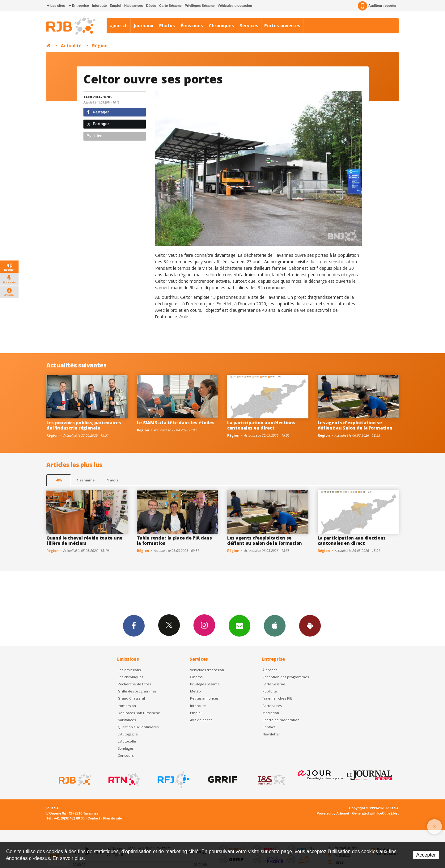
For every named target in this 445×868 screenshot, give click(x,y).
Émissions (192, 25)
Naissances (134, 6)
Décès (151, 6)
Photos (167, 25)
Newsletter (271, 734)
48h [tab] (59, 480)
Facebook (134, 625)
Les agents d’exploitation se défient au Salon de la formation (355, 425)
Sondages (126, 748)
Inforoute (100, 6)
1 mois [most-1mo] (113, 480)
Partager (98, 112)
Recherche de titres (134, 684)
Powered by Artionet (333, 813)
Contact (269, 727)
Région (100, 46)
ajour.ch (119, 25)
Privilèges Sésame (200, 6)
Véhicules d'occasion (235, 6)
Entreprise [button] (79, 6)
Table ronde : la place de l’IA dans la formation (174, 540)
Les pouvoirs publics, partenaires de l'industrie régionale (84, 425)
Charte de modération (281, 720)
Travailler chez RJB (277, 698)
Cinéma (196, 677)
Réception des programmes (286, 677)
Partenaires (272, 706)
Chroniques (221, 25)
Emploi (115, 6)
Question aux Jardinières (138, 727)
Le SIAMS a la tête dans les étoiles (176, 423)
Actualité (71, 46)
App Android (310, 625)
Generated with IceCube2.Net (375, 813)
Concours (126, 755)
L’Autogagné (128, 734)
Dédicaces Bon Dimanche (139, 713)
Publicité (270, 691)
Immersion (127, 706)
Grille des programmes (137, 691)
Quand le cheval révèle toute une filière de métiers (84, 540)
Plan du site (112, 818)
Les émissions (129, 670)
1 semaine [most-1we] (86, 480)
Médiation (271, 713)
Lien (95, 136)
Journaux (143, 25)
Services (249, 25)
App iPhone (275, 625)
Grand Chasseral (131, 698)
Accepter (426, 855)
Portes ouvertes (282, 25)
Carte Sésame (170, 6)
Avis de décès (201, 720)
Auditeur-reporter (377, 6)
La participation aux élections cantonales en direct (261, 425)
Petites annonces (204, 698)
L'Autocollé (127, 741)
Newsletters (239, 625)
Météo (195, 691)
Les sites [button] (56, 6)
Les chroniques (130, 677)
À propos (270, 670)
